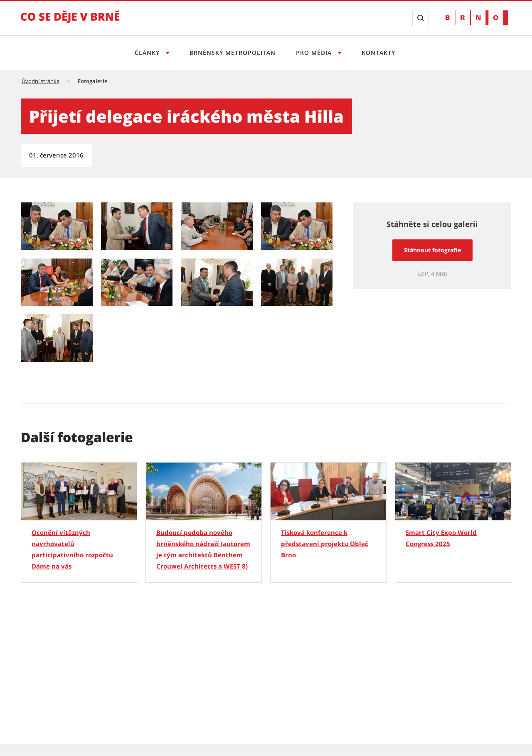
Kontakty (378, 53)
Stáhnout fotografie (432, 250)
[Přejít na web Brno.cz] (477, 18)
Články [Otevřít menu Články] (148, 53)
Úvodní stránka (41, 81)
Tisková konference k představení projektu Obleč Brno (325, 544)
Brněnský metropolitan (233, 53)
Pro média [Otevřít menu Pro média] (315, 53)
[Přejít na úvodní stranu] (70, 22)
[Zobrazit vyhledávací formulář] (421, 18)
